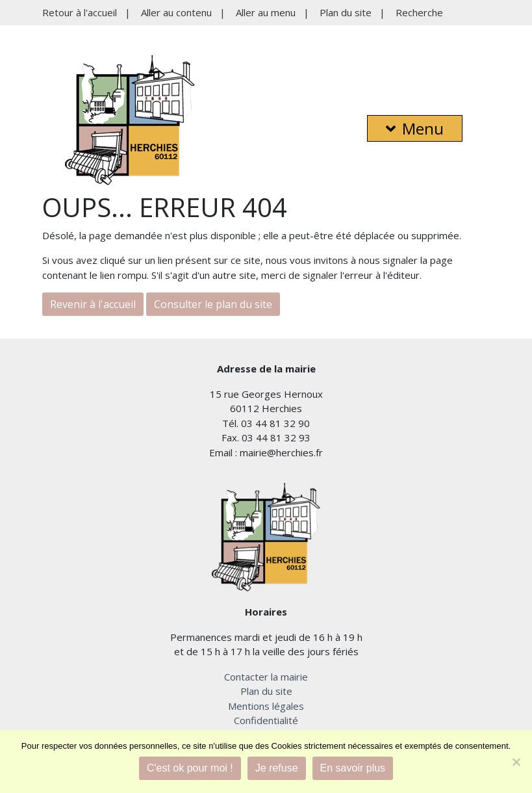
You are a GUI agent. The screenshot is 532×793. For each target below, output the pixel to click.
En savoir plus (353, 768)
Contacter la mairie (266, 677)
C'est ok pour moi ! (190, 768)
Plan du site (346, 12)
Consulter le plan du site (213, 304)
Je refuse (277, 768)
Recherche (419, 12)
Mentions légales (266, 706)
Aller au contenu (176, 12)
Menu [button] (415, 128)
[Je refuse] (516, 762)
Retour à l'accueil (80, 12)
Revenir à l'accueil (93, 304)
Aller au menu (266, 12)
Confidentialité (266, 720)
